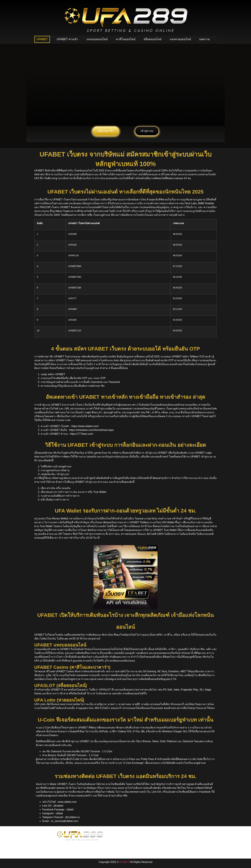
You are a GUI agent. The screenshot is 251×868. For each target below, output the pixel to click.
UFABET (42, 39)
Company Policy (156, 843)
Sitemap (190, 843)
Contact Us (175, 843)
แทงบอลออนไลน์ (97, 39)
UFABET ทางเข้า (67, 39)
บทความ (204, 39)
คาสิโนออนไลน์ (126, 39)
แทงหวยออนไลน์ (180, 39)
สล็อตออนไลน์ (152, 39)
